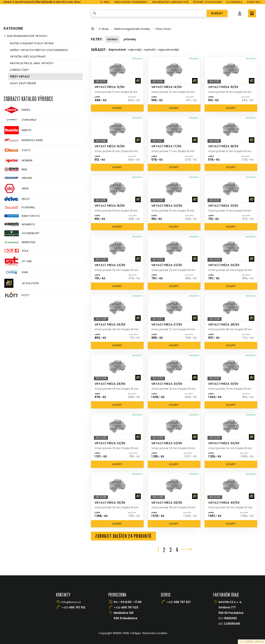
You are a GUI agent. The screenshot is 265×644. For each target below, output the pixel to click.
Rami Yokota (22, 216)
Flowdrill (235, 2)
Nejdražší (150, 50)
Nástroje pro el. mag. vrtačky (32, 63)
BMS (15, 169)
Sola (16, 251)
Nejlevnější (135, 50)
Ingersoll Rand (23, 140)
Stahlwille (20, 120)
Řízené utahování (208, 2)
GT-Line (18, 261)
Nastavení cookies (155, 633)
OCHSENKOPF (21, 233)
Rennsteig (20, 242)
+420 (73, 607)
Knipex (17, 110)
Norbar (18, 161)
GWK (16, 272)
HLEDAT (217, 13)
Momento (19, 224)
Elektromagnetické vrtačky (27, 36)
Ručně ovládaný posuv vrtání (32, 43)
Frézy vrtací (20, 77)
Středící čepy (19, 70)
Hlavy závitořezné (23, 83)
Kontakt (254, 2)
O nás (105, 2)
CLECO (17, 150)
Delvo (17, 199)
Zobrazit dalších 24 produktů (123, 536)
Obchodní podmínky (131, 2)
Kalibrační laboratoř (170, 2)
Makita (17, 130)
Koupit (117, 108)
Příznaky (130, 39)
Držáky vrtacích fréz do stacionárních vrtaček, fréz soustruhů (39, 53)
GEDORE (18, 178)
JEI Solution (21, 283)
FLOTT (17, 295)
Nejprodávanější (168, 50)
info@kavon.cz (71, 602)
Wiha (16, 188)
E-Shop (104, 29)
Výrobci (112, 39)
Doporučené (117, 50)
